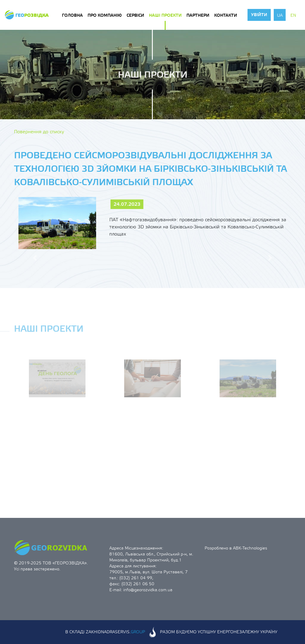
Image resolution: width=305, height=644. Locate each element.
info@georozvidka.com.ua (148, 590)
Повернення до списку (39, 132)
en (293, 16)
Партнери (198, 16)
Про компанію (105, 16)
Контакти (226, 16)
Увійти (259, 15)
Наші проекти (165, 16)
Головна (72, 16)
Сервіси (135, 16)
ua (280, 16)
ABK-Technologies (250, 548)
